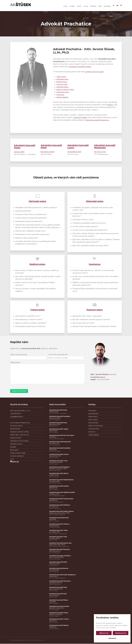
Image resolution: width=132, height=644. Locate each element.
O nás (86, 6)
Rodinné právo (62, 82)
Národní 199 (53, 621)
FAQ (100, 6)
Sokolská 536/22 (54, 526)
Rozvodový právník (16, 426)
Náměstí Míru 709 (55, 456)
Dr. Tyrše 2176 (54, 507)
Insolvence (61, 95)
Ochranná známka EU (17, 456)
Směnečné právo (63, 92)
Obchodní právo (63, 87)
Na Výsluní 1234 (101, 152)
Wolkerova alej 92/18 (56, 615)
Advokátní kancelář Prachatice (60, 581)
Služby (72, 6)
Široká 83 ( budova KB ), (57, 608)
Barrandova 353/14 (48, 152)
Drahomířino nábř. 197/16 (57, 545)
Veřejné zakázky (63, 97)
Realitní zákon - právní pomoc (20, 435)
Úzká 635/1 (53, 602)
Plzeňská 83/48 (54, 570)
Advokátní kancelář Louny (58, 461)
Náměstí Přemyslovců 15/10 (58, 469)
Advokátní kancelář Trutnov (59, 619)
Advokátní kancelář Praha (25, 147)
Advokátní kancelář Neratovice (60, 442)
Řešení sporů (14, 450)
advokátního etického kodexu (81, 67)
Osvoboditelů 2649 (75, 152)
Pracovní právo (62, 84)
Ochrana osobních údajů (18, 453)
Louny (78, 146)
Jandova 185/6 (20, 152)
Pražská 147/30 (54, 475)
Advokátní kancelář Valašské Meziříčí (62, 493)
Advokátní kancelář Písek (58, 588)
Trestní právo (62, 77)
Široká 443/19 (53, 577)
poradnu (110, 105)
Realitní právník (15, 429)
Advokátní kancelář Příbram (59, 626)
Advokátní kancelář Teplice (59, 429)
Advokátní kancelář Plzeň (58, 423)
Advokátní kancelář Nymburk (59, 467)
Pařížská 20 (53, 437)
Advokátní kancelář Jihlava (59, 600)
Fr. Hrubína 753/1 (54, 532)
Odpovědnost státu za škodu (19, 441)
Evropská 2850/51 (55, 539)
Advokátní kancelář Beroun (59, 569)
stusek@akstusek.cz (99, 377)
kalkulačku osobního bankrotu (105, 120)
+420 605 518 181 (16, 414)
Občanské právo (63, 79)
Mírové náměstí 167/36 (56, 558)
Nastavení (112, 638)
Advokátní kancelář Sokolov (59, 486)
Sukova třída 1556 (55, 418)
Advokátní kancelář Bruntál (59, 518)
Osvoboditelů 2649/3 (56, 463)
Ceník (79, 6)
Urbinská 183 (53, 501)
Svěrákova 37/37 (54, 494)
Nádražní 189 (53, 488)
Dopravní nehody (16, 438)
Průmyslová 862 (54, 482)
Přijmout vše (104, 633)
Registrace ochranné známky (20, 432)
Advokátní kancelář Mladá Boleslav (62, 480)
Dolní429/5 (53, 520)
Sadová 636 (53, 450)
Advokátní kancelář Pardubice (60, 417)
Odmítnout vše (120, 633)
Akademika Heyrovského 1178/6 (59, 513)
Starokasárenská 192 (56, 583)
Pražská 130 (53, 627)
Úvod (65, 6)
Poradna (93, 6)
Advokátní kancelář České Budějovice (62, 575)
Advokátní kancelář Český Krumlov (61, 499)
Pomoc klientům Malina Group (20, 423)
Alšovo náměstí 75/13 (56, 589)
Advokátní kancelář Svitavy (59, 613)
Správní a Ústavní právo (66, 89)
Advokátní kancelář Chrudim (59, 607)
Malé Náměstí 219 (55, 551)
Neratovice (105, 146)
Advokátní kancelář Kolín (58, 594)
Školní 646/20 (53, 431)
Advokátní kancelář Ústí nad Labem (62, 436)
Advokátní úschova (16, 444)
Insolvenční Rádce (81, 117)
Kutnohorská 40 (54, 596)
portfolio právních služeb (95, 72)
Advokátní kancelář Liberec (59, 474)
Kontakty (107, 6)
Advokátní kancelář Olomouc (59, 524)
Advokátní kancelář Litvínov (59, 455)
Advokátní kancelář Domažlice (60, 448)
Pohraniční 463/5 (54, 564)
